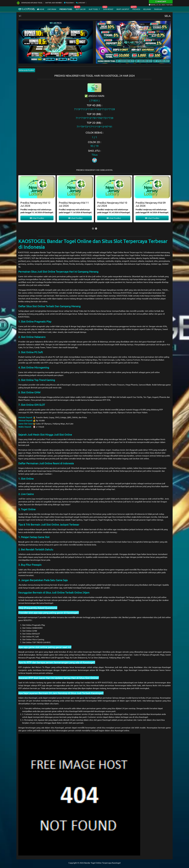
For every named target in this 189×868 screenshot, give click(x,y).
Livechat (81, 3)
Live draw (52, 9)
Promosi (136, 9)
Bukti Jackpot (123, 9)
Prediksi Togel (66, 9)
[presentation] (93, 228)
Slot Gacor (81, 9)
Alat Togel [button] (94, 9)
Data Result (108, 9)
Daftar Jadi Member (53, 3)
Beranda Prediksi (27, 70)
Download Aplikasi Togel (30, 3)
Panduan (158, 9)
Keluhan (147, 9)
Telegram (69, 3)
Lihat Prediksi (37, 218)
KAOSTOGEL (24, 252)
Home (41, 9)
